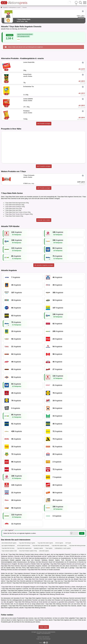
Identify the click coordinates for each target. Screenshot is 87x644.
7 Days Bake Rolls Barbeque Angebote (27, 543)
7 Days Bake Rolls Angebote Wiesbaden (41, 546)
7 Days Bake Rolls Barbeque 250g (14, 205)
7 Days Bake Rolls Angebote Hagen (59, 546)
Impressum (40, 637)
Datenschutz (47, 637)
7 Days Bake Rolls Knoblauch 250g (15, 207)
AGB (43, 637)
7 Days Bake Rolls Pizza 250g (13, 208)
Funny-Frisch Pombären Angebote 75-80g (28, 551)
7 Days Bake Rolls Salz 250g (13, 210)
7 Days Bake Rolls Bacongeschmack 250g (17, 203)
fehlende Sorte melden (44, 220)
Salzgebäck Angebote (38, 548)
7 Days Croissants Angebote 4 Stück (9, 551)
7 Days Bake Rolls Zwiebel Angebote (45, 543)
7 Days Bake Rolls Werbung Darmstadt (77, 546)
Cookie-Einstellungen (46, 639)
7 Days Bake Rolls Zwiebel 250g (14, 216)
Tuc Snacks (66, 591)
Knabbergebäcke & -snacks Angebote (63, 548)
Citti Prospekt (68, 543)
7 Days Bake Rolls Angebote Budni (24, 548)
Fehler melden (44, 627)
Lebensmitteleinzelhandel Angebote (9, 543)
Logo (52, 581)
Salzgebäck (5, 7)
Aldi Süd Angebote (59, 543)
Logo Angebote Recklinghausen (8, 546)
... (21, 7)
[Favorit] (83, 11)
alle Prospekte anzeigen (44, 166)
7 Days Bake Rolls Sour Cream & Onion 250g (18, 212)
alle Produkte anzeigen (44, 124)
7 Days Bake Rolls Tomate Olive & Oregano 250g (19, 214)
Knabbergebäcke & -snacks (14, 7)
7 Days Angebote (49, 548)
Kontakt (38, 639)
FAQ (41, 639)
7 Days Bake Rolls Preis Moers (8, 548)
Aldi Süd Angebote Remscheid (23, 546)
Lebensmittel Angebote (44, 551)
